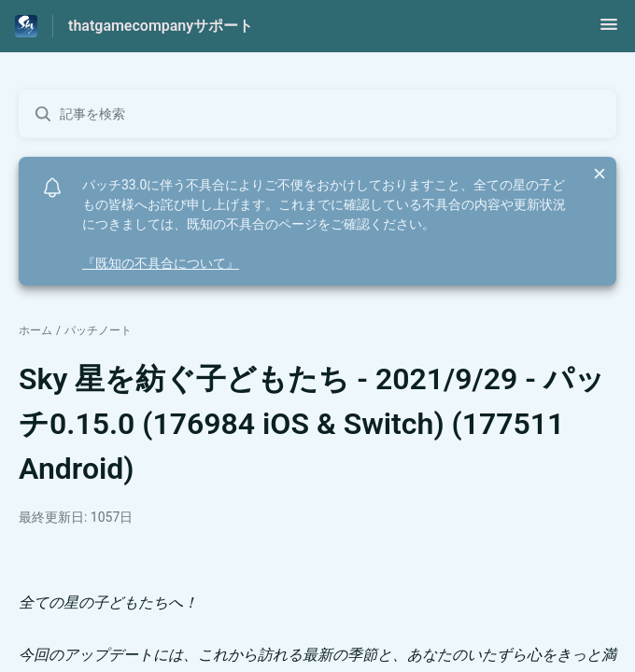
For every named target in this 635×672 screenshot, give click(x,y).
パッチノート (98, 330)
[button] (609, 30)
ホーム (35, 330)
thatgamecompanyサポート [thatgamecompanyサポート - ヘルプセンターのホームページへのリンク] (161, 26)
